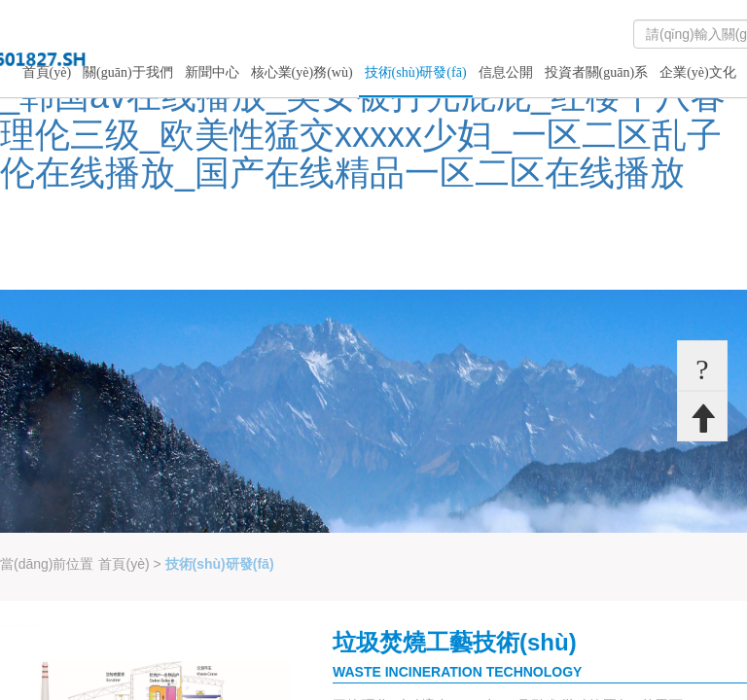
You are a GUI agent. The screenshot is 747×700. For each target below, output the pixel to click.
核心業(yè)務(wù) (302, 72)
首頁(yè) (47, 72)
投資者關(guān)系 (597, 72)
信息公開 (506, 72)
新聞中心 (212, 72)
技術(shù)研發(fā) (416, 72)
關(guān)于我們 (128, 72)
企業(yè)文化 (698, 72)
